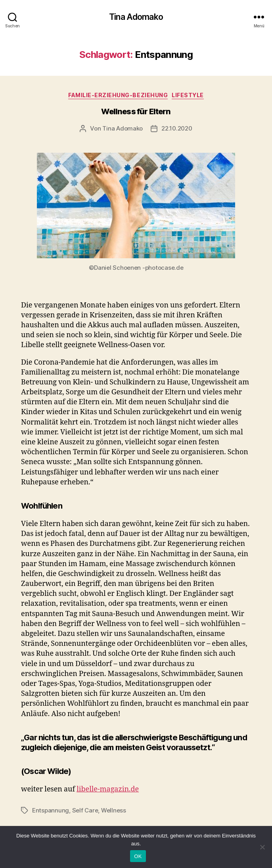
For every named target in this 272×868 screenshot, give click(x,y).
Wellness (114, 810)
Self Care (85, 810)
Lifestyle (188, 95)
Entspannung (51, 810)
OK (138, 856)
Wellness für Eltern (136, 111)
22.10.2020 (177, 128)
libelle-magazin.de (108, 789)
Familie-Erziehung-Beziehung (118, 95)
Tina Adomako (136, 17)
